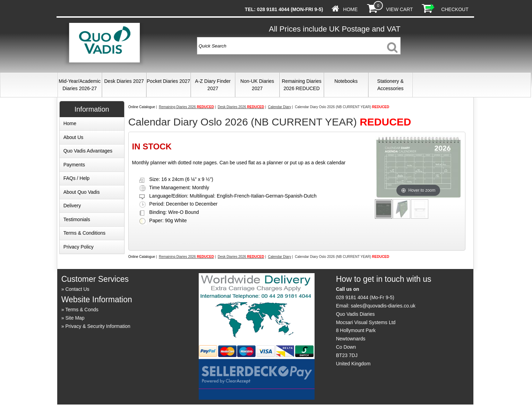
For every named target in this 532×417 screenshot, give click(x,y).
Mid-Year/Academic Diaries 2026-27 (80, 85)
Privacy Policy (79, 247)
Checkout (455, 9)
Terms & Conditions (84, 233)
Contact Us (77, 289)
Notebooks (346, 81)
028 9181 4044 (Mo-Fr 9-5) (365, 297)
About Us (74, 137)
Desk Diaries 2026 (241, 107)
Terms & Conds (82, 310)
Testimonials (77, 219)
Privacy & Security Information (98, 326)
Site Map (75, 318)
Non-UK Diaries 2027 (257, 85)
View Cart (399, 9)
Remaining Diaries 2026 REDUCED (301, 85)
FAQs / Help (76, 178)
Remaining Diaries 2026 (186, 107)
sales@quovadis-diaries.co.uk (383, 306)
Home (350, 9)
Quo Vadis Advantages (88, 151)
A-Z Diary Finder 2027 (213, 85)
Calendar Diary (280, 107)
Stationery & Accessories (391, 85)
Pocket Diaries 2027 (168, 81)
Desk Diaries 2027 (124, 81)
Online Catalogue (142, 107)
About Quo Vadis (82, 192)
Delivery (72, 206)
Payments (74, 165)
